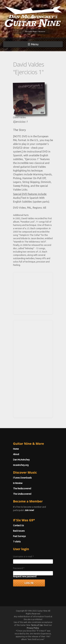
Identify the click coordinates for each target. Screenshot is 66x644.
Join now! (29, 510)
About (16, 454)
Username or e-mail (23, 557)
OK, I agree (8, 641)
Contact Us (18, 525)
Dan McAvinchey (21, 460)
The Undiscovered (22, 494)
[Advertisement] (34, 293)
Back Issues (19, 531)
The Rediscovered (22, 489)
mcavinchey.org (21, 465)
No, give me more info (12, 635)
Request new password (25, 576)
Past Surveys (19, 536)
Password (19, 568)
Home (16, 449)
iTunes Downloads (22, 478)
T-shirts (17, 542)
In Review (18, 483)
